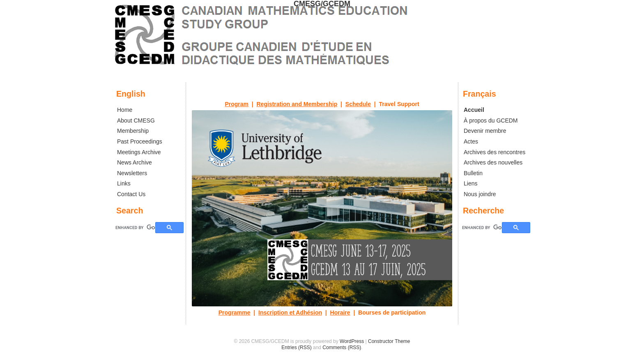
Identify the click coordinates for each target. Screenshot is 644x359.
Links (124, 183)
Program (237, 104)
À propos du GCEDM (491, 120)
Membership (133, 131)
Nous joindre (480, 194)
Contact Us (131, 194)
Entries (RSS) (296, 347)
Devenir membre (485, 131)
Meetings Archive (139, 152)
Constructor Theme (389, 341)
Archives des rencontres (494, 152)
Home (125, 110)
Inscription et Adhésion (290, 313)
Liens (470, 183)
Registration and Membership (297, 104)
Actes (471, 141)
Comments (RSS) (342, 347)
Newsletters (132, 173)
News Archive (135, 162)
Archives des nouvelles (493, 162)
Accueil (474, 110)
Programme (235, 313)
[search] (482, 227)
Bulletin (473, 173)
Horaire (340, 313)
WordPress (352, 341)
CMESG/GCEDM (322, 4)
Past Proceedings (140, 141)
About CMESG (136, 120)
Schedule (358, 104)
